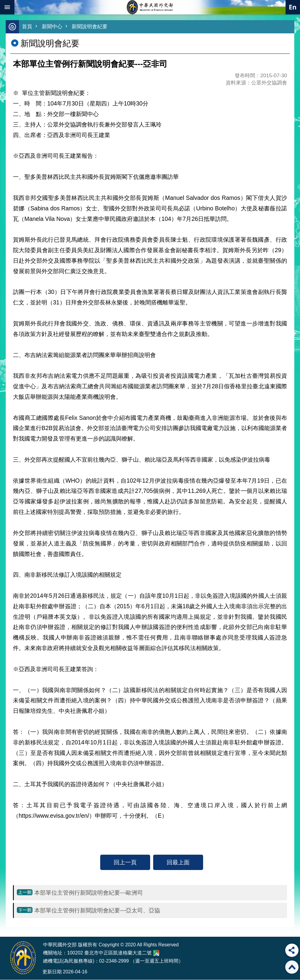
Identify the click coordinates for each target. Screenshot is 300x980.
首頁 (27, 27)
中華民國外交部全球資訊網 (150, 7)
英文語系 (293, 7)
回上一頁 (125, 862)
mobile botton (7, 7)
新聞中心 (52, 27)
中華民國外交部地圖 (156, 953)
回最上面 (178, 862)
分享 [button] (292, 950)
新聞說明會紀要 (90, 27)
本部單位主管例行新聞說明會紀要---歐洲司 (89, 893)
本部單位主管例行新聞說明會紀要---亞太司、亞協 (97, 911)
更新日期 (52, 972)
